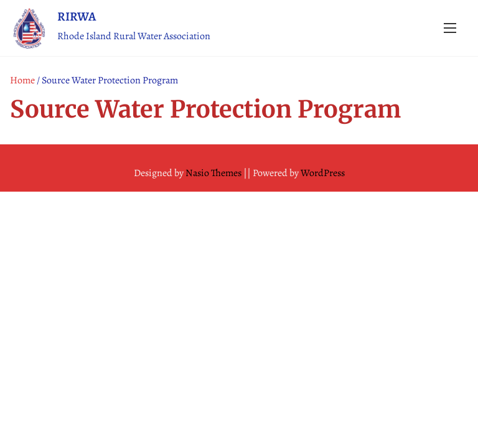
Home (22, 80)
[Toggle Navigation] (450, 28)
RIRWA (77, 16)
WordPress (323, 173)
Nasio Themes (214, 173)
